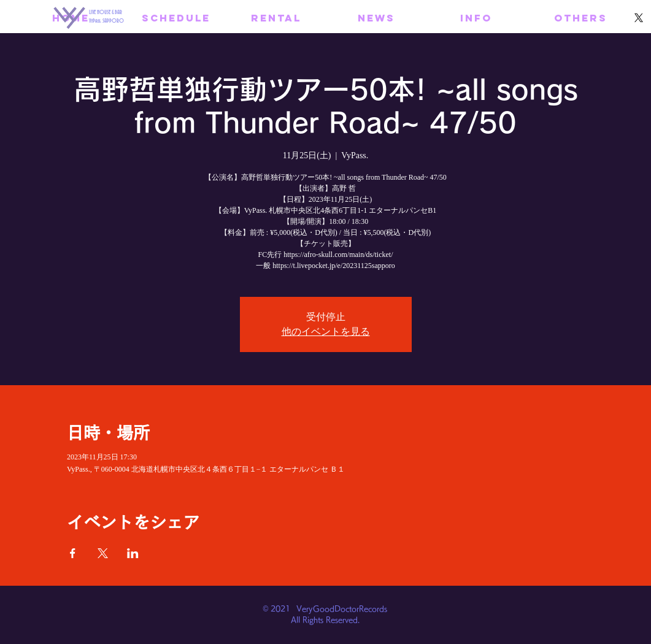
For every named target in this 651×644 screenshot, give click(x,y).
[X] (639, 18)
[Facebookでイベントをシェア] (73, 553)
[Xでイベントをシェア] (103, 553)
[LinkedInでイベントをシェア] (133, 553)
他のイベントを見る (326, 332)
